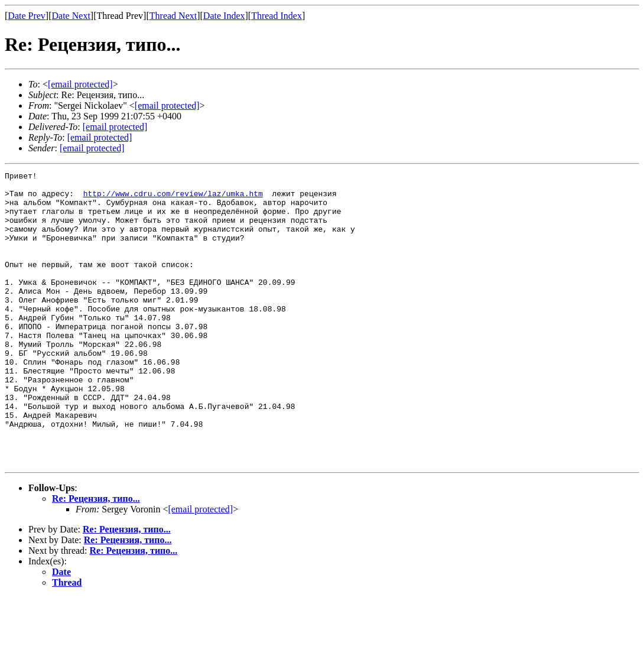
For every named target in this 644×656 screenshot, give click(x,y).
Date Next (71, 16)
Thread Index (277, 16)
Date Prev (27, 16)
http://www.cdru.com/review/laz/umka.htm (173, 199)
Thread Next (173, 16)
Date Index (224, 16)
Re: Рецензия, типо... (96, 557)
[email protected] (115, 127)
